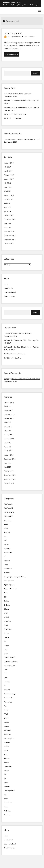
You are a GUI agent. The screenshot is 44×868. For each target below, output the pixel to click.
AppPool (7, 532)
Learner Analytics (10, 657)
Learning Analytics (11, 661)
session (7, 746)
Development (9, 581)
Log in (6, 284)
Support (7, 758)
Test (6, 774)
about (6, 524)
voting (6, 807)
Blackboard (8, 553)
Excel (6, 625)
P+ (5, 686)
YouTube (7, 815)
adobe (6, 528)
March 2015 (8, 211)
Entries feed (8, 288)
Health (6, 637)
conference (8, 569)
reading (7, 722)
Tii (5, 779)
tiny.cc (6, 782)
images (6, 645)
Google (6, 633)
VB (5, 795)
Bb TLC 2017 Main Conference (15, 114)
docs (6, 593)
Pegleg (6, 139)
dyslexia (7, 605)
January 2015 (9, 215)
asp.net (7, 544)
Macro (6, 678)
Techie (6, 770)
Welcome (7, 811)
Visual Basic (8, 803)
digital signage (9, 585)
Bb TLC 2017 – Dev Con (12, 118)
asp (5, 540)
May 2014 (7, 227)
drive (6, 597)
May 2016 (7, 191)
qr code (7, 718)
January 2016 (9, 195)
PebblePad (8, 698)
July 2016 (7, 183)
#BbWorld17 (8, 508)
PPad (6, 714)
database (7, 573)
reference (7, 730)
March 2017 (8, 171)
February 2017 (9, 175)
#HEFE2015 (8, 520)
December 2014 (10, 219)
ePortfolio (7, 621)
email (6, 613)
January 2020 (9, 163)
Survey (6, 762)
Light (6, 670)
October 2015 (9, 199)
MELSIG (7, 682)
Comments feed (10, 292)
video (6, 799)
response (7, 734)
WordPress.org (9, 296)
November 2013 (10, 240)
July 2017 (7, 167)
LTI (5, 674)
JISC (5, 649)
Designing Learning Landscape (15, 577)
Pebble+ (7, 690)
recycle (6, 726)
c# (5, 556)
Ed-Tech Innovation (12, 2)
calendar (7, 561)
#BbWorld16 (8, 504)
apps (6, 536)
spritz (6, 750)
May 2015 (7, 203)
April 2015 (8, 207)
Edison (6, 609)
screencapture (9, 738)
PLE (5, 706)
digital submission (10, 589)
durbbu (6, 601)
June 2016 (8, 187)
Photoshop (8, 702)
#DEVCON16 (9, 512)
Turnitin (7, 787)
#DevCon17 (8, 516)
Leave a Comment (29, 37)
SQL (5, 754)
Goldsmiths (8, 629)
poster (6, 710)
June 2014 (8, 223)
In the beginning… (13, 33)
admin (9, 37)
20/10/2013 (17, 37)
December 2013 (10, 235)
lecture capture (9, 665)
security (7, 742)
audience (7, 548)
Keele (6, 653)
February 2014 (9, 231)
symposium (8, 766)
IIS (5, 641)
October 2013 (9, 244)
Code (6, 565)
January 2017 (9, 179)
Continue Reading (12, 55)
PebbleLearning (10, 694)
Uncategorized (9, 791)
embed (6, 617)
